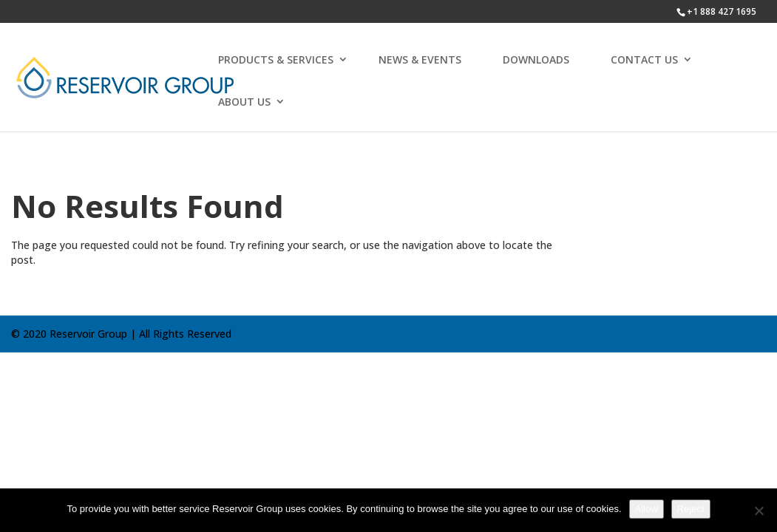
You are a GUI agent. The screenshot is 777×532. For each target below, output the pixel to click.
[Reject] (759, 511)
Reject (691, 509)
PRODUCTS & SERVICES (276, 59)
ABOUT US (244, 102)
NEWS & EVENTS (420, 59)
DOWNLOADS (536, 59)
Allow (647, 509)
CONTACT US (644, 59)
